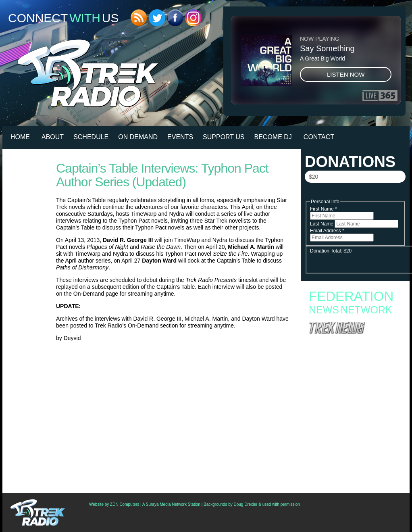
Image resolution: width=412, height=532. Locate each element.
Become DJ (273, 137)
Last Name (322, 224)
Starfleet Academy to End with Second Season (355, 350)
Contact (319, 137)
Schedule (91, 137)
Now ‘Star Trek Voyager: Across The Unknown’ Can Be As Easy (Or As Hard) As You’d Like (355, 444)
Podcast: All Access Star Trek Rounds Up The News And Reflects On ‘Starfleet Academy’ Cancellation (354, 415)
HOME (20, 137)
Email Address (327, 231)
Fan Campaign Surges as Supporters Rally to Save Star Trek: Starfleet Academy (353, 342)
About (53, 137)
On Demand (138, 137)
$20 (313, 177)
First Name (324, 209)
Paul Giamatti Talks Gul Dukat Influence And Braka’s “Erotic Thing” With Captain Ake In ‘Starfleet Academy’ (352, 472)
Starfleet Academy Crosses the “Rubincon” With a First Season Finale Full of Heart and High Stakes (352, 361)
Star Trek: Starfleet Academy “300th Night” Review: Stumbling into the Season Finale (351, 384)
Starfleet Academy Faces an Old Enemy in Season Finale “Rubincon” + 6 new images (351, 374)
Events (180, 137)
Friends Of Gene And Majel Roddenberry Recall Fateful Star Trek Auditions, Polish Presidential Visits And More (349, 431)
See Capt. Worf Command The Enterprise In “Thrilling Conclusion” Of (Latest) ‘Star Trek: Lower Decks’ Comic (352, 457)
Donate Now (355, 194)
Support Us (224, 137)
